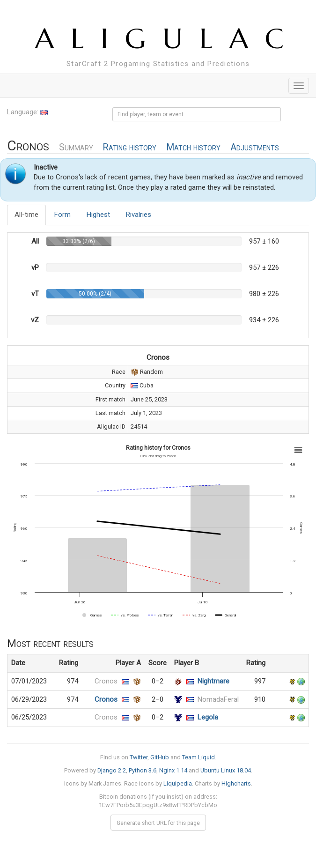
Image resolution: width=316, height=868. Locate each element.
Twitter (139, 757)
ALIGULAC (168, 39)
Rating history (129, 147)
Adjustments (255, 147)
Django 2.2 (112, 770)
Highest (98, 215)
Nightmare (213, 681)
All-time (26, 215)
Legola (208, 717)
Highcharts (236, 783)
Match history (193, 147)
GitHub (160, 757)
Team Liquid (198, 757)
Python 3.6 (143, 770)
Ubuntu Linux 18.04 (226, 770)
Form (62, 215)
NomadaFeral (218, 699)
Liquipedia (178, 783)
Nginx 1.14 (173, 770)
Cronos (106, 681)
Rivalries (139, 215)
